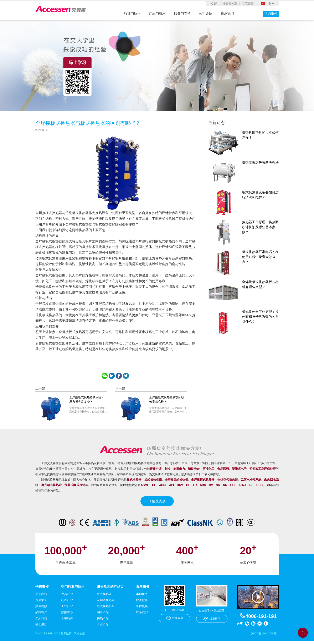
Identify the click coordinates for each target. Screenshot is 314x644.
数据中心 (67, 615)
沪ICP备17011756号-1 (264, 636)
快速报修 (142, 603)
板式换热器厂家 (170, 221)
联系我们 (227, 13)
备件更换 (142, 609)
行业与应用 (132, 13)
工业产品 (103, 627)
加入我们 (41, 621)
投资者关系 (230, 4)
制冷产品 (103, 615)
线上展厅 (41, 627)
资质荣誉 (41, 603)
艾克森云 (248, 4)
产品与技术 (157, 13)
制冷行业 (67, 603)
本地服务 (142, 597)
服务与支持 (182, 13)
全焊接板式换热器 (79, 227)
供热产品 (103, 621)
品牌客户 (41, 615)
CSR (214, 4)
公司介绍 (206, 13)
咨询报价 (271, 14)
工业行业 (67, 609)
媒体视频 (41, 609)
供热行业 (67, 597)
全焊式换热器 (106, 603)
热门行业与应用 (73, 589)
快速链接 (42, 589)
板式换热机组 (106, 609)
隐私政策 (68, 636)
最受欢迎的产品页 (110, 589)
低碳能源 (67, 621)
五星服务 (143, 589)
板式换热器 (104, 597)
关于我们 (41, 597)
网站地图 (82, 636)
